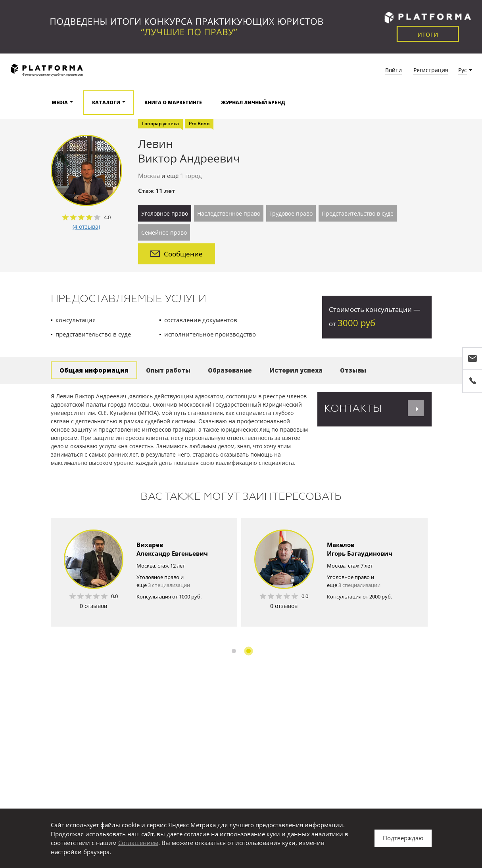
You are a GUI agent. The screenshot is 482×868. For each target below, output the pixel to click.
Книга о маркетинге (173, 102)
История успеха (296, 370)
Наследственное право (229, 213)
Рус (463, 70)
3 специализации (169, 585)
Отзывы (353, 370)
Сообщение (177, 254)
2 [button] (249, 651)
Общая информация (94, 370)
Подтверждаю (403, 838)
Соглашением (138, 843)
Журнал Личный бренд (253, 102)
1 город (191, 176)
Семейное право (164, 232)
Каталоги (106, 102)
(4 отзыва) (86, 227)
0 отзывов (93, 606)
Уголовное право (165, 213)
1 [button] (234, 651)
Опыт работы (168, 370)
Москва (149, 176)
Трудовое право (291, 213)
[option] (144, 572)
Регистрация (431, 70)
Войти (394, 70)
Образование (230, 370)
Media (60, 102)
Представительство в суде (358, 213)
